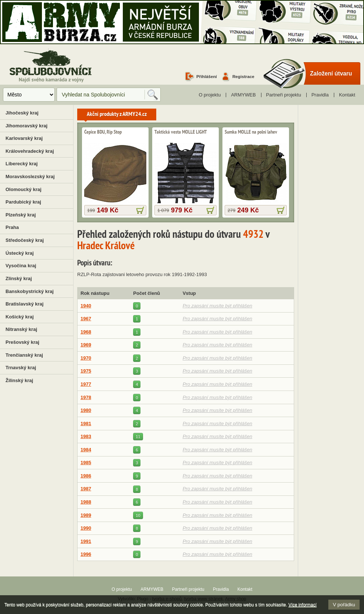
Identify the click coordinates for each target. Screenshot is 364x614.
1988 (86, 502)
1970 (86, 358)
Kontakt (347, 95)
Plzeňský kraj (21, 215)
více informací (140, 210)
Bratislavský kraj (24, 304)
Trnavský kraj (21, 368)
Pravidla (320, 95)
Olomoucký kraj (24, 189)
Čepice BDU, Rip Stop (103, 132)
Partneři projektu (284, 95)
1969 (86, 345)
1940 (86, 306)
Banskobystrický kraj (30, 291)
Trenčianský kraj (24, 355)
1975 (86, 371)
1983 (86, 436)
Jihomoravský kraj (26, 126)
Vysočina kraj (21, 266)
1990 (86, 528)
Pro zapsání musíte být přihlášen (217, 306)
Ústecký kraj (20, 253)
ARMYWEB (243, 95)
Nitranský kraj (21, 329)
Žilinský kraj (19, 380)
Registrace (243, 76)
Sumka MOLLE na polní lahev (251, 132)
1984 (86, 450)
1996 (86, 554)
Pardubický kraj (23, 202)
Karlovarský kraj (24, 138)
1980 (86, 410)
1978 (86, 397)
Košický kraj (20, 317)
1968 (86, 332)
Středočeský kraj (25, 240)
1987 (86, 489)
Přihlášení (207, 76)
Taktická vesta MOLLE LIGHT (181, 132)
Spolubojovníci (51, 66)
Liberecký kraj (22, 164)
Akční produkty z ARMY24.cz (117, 114)
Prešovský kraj (22, 342)
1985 (86, 463)
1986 (86, 476)
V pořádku (344, 605)
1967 (86, 319)
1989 (86, 515)
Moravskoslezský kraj (30, 177)
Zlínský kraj (19, 278)
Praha (12, 227)
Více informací (302, 605)
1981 (86, 424)
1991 (86, 541)
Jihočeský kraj (22, 113)
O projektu (210, 95)
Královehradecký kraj (30, 151)
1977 (86, 384)
